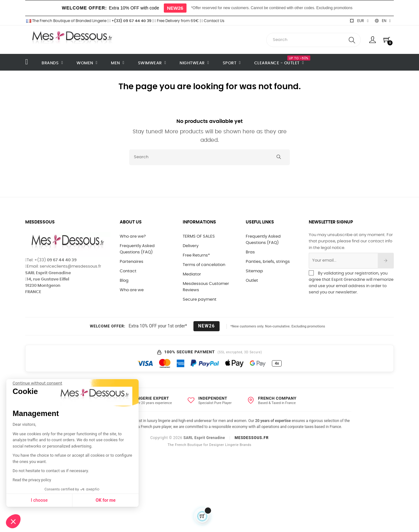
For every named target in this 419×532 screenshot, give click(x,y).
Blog (124, 281)
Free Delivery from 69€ (176, 21)
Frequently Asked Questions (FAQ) (137, 249)
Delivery (191, 246)
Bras (250, 252)
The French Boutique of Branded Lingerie (66, 21)
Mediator (192, 274)
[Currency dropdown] (359, 21)
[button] (13, 521)
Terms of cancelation (204, 265)
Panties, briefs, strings (268, 262)
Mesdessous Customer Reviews (206, 287)
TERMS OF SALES (199, 237)
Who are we (132, 290)
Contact (128, 271)
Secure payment (200, 300)
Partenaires (132, 262)
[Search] (209, 157)
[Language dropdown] (383, 21)
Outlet (252, 281)
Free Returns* (196, 255)
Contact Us (213, 21)
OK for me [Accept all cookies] (51, 500)
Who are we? (133, 237)
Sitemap (254, 271)
